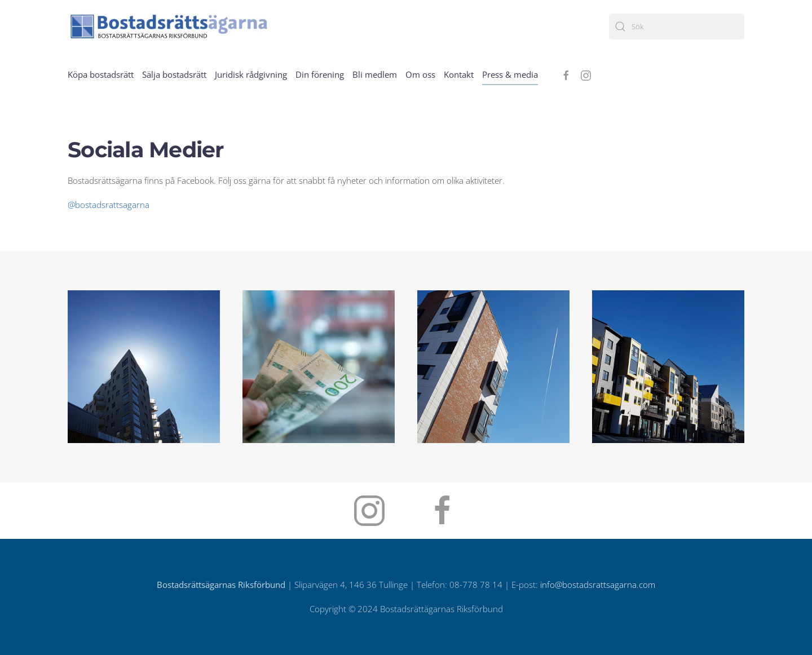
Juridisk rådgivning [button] (251, 74)
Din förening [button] (320, 74)
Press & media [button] (510, 74)
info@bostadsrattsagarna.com (598, 585)
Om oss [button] (420, 74)
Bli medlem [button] (375, 74)
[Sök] (677, 26)
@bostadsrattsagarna (109, 205)
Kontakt (459, 74)
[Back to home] (169, 26)
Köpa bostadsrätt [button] (101, 74)
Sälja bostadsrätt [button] (174, 74)
